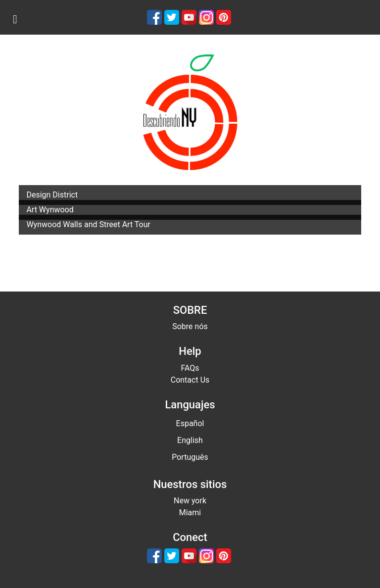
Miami (190, 513)
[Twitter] (172, 17)
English (190, 440)
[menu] (15, 19)
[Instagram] (206, 17)
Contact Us (190, 380)
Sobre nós (190, 326)
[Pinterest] (224, 17)
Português (190, 457)
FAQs (190, 368)
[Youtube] (189, 17)
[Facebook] (154, 17)
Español (190, 423)
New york (190, 501)
